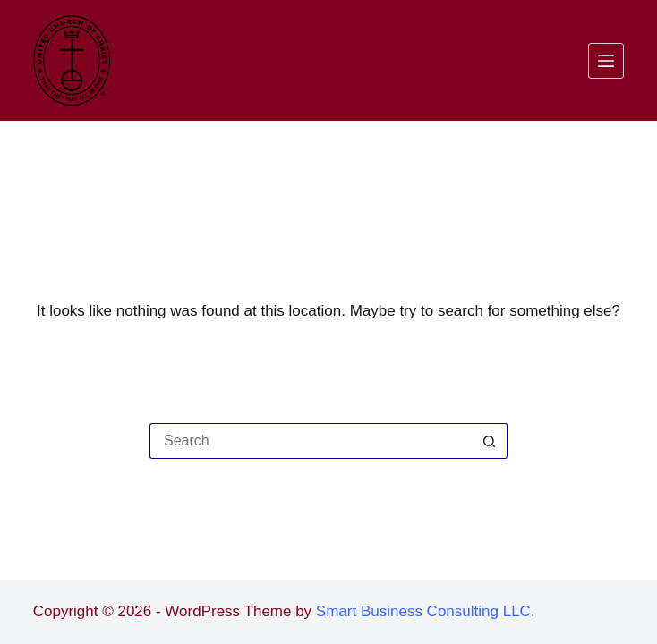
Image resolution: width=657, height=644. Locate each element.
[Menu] (606, 61)
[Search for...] (311, 441)
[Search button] (490, 441)
